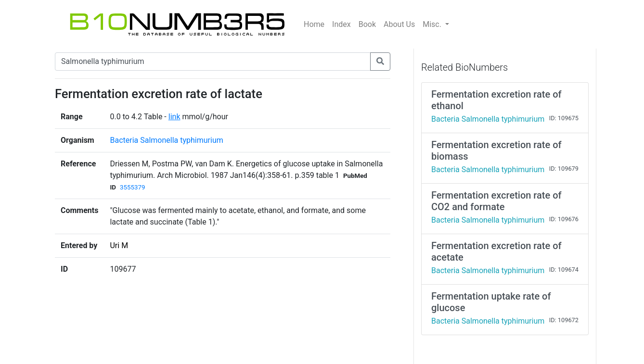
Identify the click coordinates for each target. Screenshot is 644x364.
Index (341, 24)
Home (314, 24)
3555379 (132, 187)
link (174, 117)
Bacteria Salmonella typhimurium (166, 140)
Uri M (119, 245)
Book (367, 24)
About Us (399, 24)
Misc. (433, 24)
